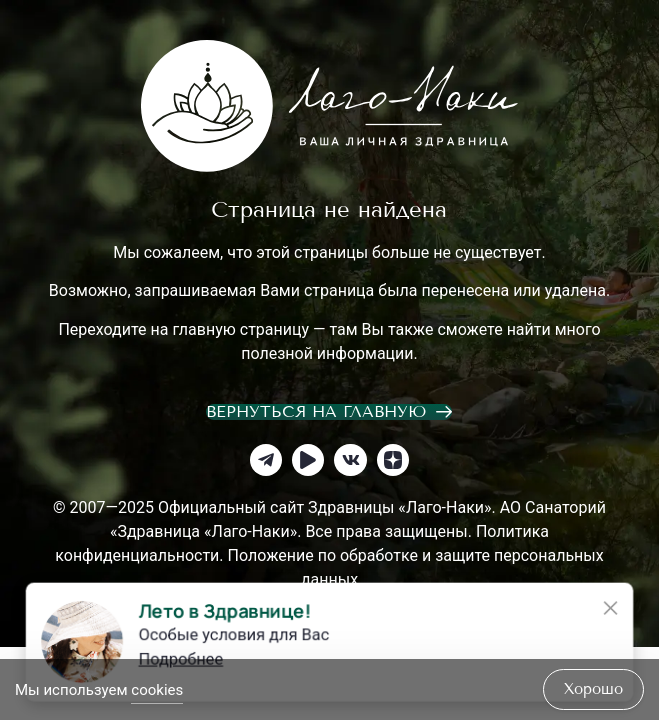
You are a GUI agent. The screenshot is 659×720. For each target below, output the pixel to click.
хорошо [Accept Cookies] (593, 689)
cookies (157, 690)
